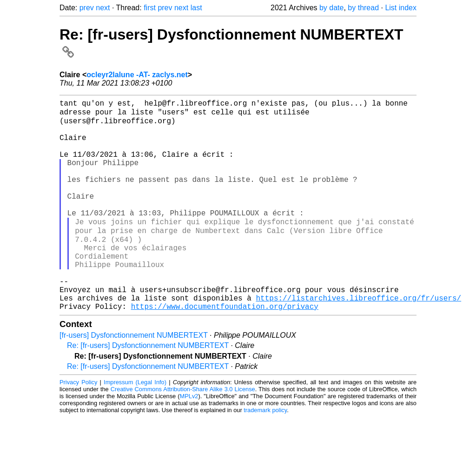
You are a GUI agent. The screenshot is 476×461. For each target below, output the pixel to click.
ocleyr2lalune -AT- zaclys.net (137, 75)
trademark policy (265, 454)
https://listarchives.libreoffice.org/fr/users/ (358, 340)
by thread (363, 8)
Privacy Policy (78, 426)
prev (87, 8)
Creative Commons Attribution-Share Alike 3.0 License (183, 433)
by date (331, 8)
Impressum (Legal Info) (135, 426)
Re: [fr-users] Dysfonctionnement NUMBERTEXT (148, 389)
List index (401, 8)
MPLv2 (189, 440)
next (103, 8)
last (196, 8)
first (150, 8)
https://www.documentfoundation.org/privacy (225, 350)
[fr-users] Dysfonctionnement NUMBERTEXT (134, 379)
